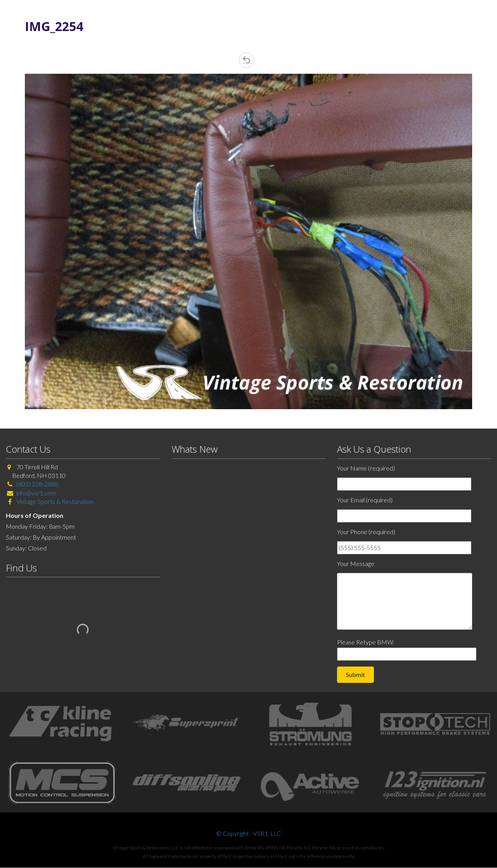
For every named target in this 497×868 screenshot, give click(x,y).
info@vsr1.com (36, 493)
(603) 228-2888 (37, 484)
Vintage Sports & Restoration (54, 501)
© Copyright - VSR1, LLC (249, 833)
